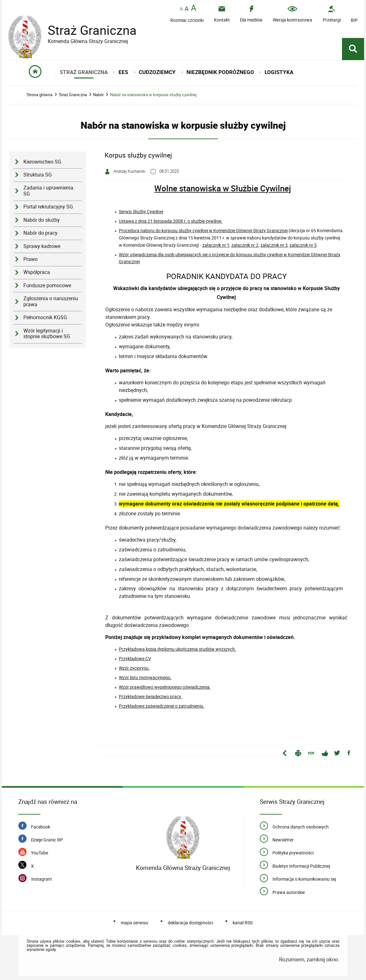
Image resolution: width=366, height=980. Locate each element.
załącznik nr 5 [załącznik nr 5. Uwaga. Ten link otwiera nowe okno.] (303, 245)
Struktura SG (38, 175)
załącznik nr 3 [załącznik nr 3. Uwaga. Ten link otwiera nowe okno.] (274, 245)
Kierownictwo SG (42, 162)
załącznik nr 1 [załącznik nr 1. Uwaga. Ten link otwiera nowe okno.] (216, 245)
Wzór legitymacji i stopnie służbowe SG (47, 334)
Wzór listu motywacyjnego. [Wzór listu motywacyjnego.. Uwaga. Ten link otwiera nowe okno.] (145, 677)
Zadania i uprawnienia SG (48, 191)
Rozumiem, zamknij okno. (309, 959)
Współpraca (37, 272)
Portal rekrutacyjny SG (48, 207)
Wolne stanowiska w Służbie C (210, 188)
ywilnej (278, 188)
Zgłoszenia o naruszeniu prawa (51, 301)
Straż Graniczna (87, 30)
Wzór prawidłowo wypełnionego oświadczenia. (165, 687)
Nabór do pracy (40, 233)
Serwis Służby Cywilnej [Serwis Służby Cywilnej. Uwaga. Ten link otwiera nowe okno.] (141, 211)
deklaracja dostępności (190, 923)
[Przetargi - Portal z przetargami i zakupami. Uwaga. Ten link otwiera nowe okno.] (332, 14)
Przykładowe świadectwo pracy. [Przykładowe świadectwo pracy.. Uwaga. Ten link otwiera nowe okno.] (150, 696)
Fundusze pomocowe (47, 285)
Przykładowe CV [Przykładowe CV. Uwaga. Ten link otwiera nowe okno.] (135, 658)
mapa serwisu (134, 923)
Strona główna (40, 95)
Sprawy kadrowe (42, 246)
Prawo (30, 259)
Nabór (98, 95)
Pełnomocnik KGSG (45, 317)
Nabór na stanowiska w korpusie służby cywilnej (153, 95)
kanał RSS (243, 923)
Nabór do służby (42, 220)
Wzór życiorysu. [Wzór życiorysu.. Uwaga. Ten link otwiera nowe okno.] (134, 668)
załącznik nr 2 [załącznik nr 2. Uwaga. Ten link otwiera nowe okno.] (245, 245)
